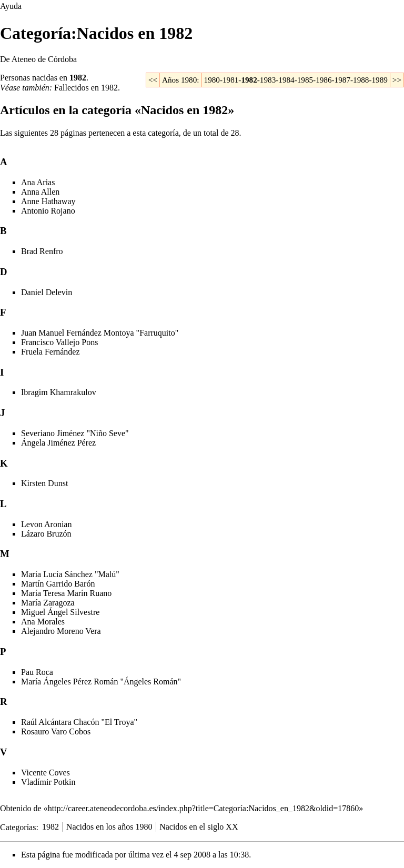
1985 (305, 80)
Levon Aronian (46, 524)
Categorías (18, 827)
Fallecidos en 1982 (86, 88)
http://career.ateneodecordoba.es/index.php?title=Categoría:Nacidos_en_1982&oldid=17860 (204, 808)
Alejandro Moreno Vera (61, 631)
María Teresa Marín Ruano (66, 593)
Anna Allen (40, 192)
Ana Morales (43, 622)
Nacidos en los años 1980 (109, 827)
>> (397, 80)
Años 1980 (179, 80)
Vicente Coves (46, 773)
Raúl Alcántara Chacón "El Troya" (79, 722)
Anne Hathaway (48, 201)
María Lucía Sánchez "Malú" (70, 574)
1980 (212, 80)
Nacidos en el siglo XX (199, 827)
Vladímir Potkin (48, 782)
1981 (230, 80)
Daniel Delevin (47, 292)
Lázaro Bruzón (46, 534)
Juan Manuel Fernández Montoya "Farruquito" (100, 333)
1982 (78, 78)
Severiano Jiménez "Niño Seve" (75, 433)
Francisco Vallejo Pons (59, 342)
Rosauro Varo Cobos (56, 731)
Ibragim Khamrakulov (59, 392)
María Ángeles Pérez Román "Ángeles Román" (101, 682)
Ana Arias (38, 182)
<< (153, 80)
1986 (324, 80)
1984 (286, 80)
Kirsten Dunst (44, 483)
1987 (342, 80)
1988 (361, 80)
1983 (268, 80)
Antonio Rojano (48, 211)
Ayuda (11, 6)
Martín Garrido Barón (58, 584)
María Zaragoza (48, 603)
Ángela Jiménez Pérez (58, 443)
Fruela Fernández (50, 352)
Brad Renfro (42, 251)
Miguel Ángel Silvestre (60, 612)
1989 (379, 80)
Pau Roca (37, 672)
